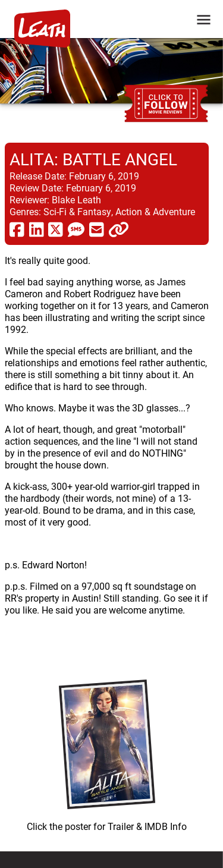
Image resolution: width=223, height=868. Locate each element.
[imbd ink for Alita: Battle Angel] (107, 753)
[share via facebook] (17, 229)
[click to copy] (119, 229)
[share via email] (97, 229)
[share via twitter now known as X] (56, 229)
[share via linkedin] (37, 229)
